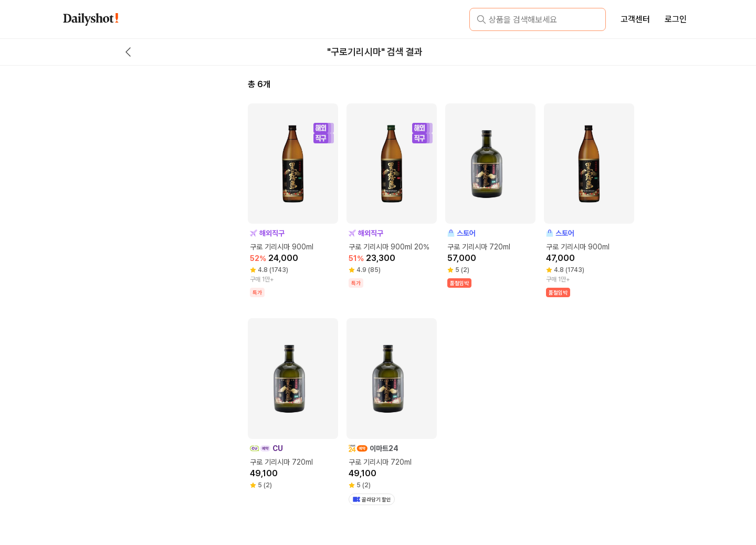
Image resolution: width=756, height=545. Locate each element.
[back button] (128, 52)
